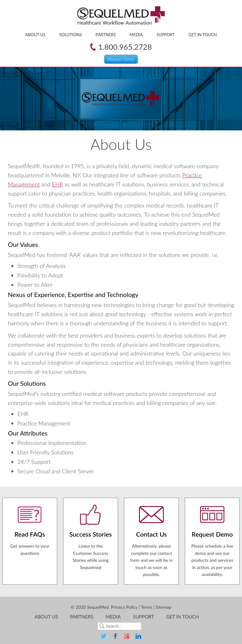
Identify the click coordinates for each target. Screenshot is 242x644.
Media (136, 35)
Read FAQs (30, 534)
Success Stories (91, 534)
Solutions (71, 35)
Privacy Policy (124, 607)
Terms (146, 607)
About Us (35, 35)
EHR (58, 184)
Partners (106, 35)
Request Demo (121, 59)
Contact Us (152, 534)
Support (166, 35)
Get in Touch (203, 35)
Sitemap (164, 607)
